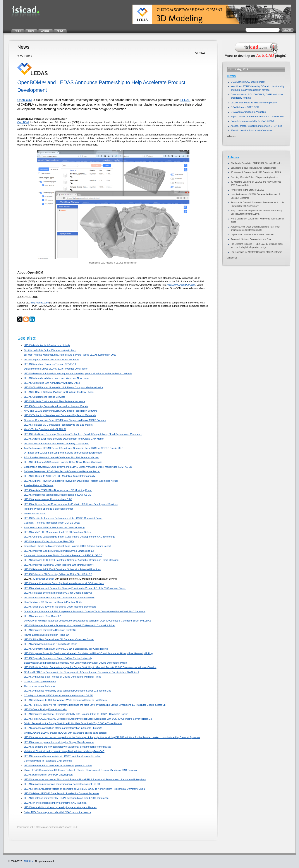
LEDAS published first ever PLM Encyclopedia (48, 775)
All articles (232, 258)
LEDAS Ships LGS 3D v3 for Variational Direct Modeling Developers (60, 607)
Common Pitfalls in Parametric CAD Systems (48, 761)
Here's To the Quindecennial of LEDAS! (45, 429)
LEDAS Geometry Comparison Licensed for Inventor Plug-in (56, 406)
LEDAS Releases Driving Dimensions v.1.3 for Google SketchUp (58, 593)
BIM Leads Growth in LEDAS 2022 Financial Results (256, 163)
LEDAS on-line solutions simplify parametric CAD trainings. (55, 803)
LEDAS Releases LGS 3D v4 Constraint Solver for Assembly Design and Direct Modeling (71, 560)
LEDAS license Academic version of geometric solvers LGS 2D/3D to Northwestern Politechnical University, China (84, 789)
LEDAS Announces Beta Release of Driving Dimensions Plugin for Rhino (62, 677)
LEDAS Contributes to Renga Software (45, 397)
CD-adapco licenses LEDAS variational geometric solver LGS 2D (58, 695)
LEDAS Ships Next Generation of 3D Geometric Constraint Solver (59, 639)
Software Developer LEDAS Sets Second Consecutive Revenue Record (62, 471)
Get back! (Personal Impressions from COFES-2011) (52, 523)
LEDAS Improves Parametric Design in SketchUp (50, 630)
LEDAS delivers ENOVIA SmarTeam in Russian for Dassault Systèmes (61, 793)
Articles (233, 157)
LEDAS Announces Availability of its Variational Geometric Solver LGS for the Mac (67, 691)
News (232, 76)
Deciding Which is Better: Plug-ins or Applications (50, 350)
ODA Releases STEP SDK (245, 107)
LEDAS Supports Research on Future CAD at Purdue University (58, 658)
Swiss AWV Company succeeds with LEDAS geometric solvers (57, 812)
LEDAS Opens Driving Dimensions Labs (45, 709)
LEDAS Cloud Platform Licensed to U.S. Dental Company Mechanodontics (64, 387)
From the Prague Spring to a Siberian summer (48, 509)
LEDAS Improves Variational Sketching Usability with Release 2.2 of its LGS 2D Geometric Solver (76, 714)
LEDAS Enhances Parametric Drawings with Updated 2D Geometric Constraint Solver (70, 625)
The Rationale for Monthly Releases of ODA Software (256, 252)
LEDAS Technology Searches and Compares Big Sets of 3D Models (60, 415)
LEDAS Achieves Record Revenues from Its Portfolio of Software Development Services (71, 504)
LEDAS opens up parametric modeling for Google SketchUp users (59, 742)
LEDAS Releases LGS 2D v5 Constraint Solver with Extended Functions (62, 569)
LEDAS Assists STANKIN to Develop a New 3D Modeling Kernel (58, 490)
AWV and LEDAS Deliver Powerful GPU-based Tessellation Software (60, 411)
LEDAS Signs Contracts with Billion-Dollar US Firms (51, 360)
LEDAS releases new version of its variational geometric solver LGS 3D (62, 784)
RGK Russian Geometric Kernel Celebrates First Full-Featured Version (61, 457)
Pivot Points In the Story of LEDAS (247, 190)
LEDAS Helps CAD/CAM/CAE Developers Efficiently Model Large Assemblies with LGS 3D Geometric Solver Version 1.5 (88, 719)
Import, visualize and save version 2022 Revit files (257, 116)
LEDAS (185, 100)
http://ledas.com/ (40, 303)
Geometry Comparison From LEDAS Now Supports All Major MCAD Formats (65, 420)
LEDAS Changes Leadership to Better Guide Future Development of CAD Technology (69, 537)
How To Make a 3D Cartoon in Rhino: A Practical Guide (53, 602)
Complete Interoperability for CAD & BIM (252, 121)
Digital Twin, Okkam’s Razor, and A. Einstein (252, 235)
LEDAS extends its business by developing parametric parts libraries (60, 807)
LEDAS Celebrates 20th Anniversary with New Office (52, 383)
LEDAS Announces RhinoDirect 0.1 (43, 616)
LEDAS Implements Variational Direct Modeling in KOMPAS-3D (57, 495)
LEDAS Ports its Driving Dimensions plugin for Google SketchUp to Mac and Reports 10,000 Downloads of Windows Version (90, 667)
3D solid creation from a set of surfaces (252, 130)
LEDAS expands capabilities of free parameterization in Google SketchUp (63, 728)
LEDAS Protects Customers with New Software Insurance (54, 401)
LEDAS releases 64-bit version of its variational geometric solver (58, 765)
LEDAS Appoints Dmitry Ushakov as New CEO (49, 541)
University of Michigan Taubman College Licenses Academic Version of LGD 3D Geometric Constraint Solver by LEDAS (87, 621)
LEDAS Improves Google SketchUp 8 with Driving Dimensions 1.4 (59, 551)
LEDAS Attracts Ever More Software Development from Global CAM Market (64, 439)
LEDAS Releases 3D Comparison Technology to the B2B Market (58, 425)
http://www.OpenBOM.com (181, 285)
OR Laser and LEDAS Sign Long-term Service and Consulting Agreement (63, 453)
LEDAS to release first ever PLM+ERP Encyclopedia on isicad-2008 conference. (66, 798)
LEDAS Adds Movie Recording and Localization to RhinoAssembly (59, 597)
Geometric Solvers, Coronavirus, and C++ (251, 239)
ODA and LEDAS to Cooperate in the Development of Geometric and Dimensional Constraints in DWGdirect (81, 672)
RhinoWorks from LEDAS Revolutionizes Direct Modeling (54, 527)
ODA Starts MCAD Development (248, 82)
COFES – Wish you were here (40, 681)
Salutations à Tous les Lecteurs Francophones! (253, 168)
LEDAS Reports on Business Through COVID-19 (50, 364)
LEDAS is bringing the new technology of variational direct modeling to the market (67, 747)
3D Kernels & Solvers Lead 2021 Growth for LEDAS (256, 172)
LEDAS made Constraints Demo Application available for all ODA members (64, 583)
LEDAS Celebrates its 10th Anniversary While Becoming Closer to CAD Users (65, 700)
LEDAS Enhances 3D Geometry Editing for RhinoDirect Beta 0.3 (58, 574)
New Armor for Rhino (35, 514)
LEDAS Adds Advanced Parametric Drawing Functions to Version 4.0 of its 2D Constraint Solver (75, 588)
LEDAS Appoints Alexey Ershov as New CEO (48, 499)
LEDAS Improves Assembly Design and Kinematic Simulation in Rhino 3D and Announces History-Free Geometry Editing (88, 653)
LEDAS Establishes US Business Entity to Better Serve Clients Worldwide (63, 462)
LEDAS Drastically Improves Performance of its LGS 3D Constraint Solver (63, 518)
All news (200, 53)
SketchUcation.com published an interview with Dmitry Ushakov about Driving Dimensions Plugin (75, 663)
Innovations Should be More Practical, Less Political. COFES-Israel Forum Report (67, 546)
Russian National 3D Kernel (39, 485)
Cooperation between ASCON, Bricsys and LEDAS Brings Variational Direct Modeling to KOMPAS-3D (78, 467)
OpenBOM (24, 100)
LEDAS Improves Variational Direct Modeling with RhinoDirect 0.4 (59, 565)
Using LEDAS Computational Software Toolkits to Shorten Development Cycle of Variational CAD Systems (80, 770)
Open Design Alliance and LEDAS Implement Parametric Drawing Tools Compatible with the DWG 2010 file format (85, 611)
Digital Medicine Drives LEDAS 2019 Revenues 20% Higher (56, 369)
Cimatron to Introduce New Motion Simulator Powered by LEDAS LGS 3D (63, 555)
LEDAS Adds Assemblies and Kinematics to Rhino (51, 644)
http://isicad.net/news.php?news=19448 (57, 827)
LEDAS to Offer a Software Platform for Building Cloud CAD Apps (59, 392)
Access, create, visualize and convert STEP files (256, 126)
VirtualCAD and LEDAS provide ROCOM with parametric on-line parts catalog (65, 733)
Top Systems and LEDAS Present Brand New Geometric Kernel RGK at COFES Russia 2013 (73, 448)
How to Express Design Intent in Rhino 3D (46, 635)
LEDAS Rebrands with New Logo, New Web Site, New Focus (56, 378)
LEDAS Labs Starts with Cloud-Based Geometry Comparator (56, 443)
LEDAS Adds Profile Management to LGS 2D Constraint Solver (57, 532)
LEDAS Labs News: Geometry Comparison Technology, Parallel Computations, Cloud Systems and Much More (83, 434)
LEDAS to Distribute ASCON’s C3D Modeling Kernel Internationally (59, 476)
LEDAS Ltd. (28, 861)
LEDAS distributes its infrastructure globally (47, 345)
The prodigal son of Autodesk (39, 686)
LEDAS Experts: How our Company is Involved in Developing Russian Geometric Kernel (71, 481)
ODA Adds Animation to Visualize (248, 112)
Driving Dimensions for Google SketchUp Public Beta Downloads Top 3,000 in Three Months (73, 723)
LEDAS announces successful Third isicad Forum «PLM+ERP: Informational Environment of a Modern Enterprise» (85, 779)
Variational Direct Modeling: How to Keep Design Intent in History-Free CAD (64, 751)
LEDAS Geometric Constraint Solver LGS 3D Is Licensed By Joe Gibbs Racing (66, 649)
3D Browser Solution (43, 579)
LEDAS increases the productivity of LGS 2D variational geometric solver (63, 756)
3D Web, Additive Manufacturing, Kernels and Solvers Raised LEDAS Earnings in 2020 (70, 355)
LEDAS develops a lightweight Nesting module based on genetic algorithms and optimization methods (78, 373)
